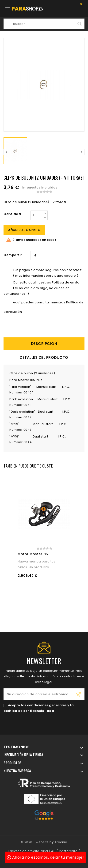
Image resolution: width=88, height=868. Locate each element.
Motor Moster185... (34, 554)
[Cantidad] (36, 215)
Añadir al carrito (24, 230)
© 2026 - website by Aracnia (44, 842)
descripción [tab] (44, 344)
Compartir (35, 256)
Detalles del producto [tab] (44, 357)
